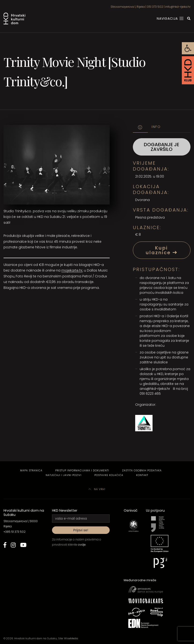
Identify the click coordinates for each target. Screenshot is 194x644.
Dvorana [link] (142, 200)
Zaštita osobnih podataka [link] (142, 471)
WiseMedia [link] (71, 638)
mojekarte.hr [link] (72, 270)
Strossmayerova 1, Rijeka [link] (128, 7)
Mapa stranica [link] (31, 471)
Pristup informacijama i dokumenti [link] (82, 471)
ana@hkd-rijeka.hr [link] (155, 389)
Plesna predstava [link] (150, 217)
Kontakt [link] (142, 475)
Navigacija (170, 19)
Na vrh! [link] (97, 489)
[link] (188, 48)
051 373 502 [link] (155, 7)
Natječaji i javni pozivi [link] (64, 475)
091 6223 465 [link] (150, 394)
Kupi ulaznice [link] (162, 250)
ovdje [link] (82, 545)
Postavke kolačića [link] (109, 475)
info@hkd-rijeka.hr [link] (178, 7)
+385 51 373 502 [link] (15, 532)
